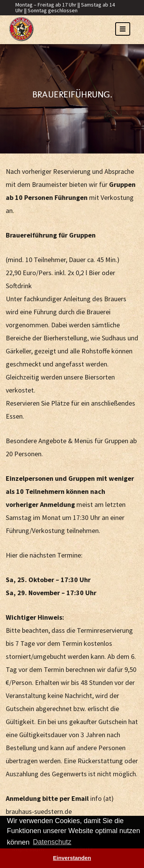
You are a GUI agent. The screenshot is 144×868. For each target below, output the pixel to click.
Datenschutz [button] (52, 842)
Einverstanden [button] (72, 858)
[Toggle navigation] (123, 29)
